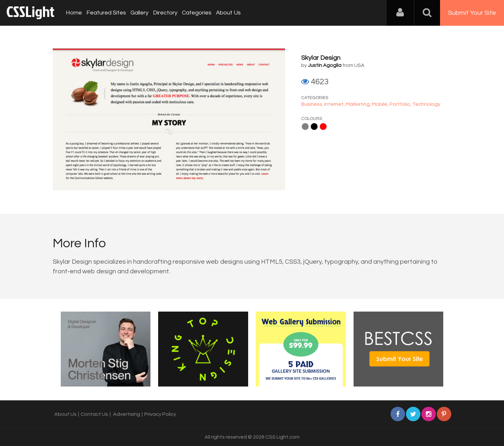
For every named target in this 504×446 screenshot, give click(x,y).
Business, (313, 104)
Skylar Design (321, 58)
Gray (305, 127)
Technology (426, 104)
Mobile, (381, 104)
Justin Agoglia (325, 65)
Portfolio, (401, 104)
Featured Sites (106, 13)
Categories (197, 13)
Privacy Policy (160, 414)
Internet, (335, 104)
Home (74, 13)
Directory (165, 13)
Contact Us (94, 414)
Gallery (139, 13)
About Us (228, 13)
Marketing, (359, 104)
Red (323, 127)
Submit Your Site (472, 13)
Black (314, 127)
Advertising (127, 414)
